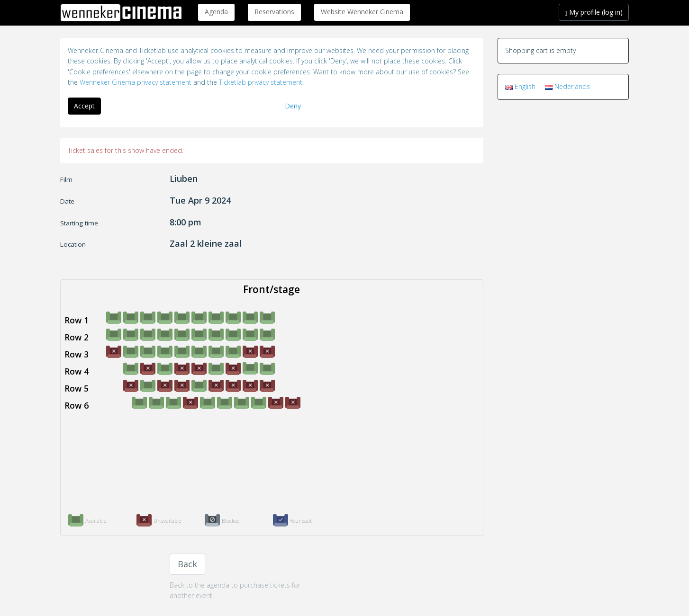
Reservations (274, 12)
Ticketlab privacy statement (261, 82)
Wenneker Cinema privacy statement (136, 82)
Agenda (216, 12)
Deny (293, 106)
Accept (84, 106)
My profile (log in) (594, 12)
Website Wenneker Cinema (362, 12)
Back (187, 564)
